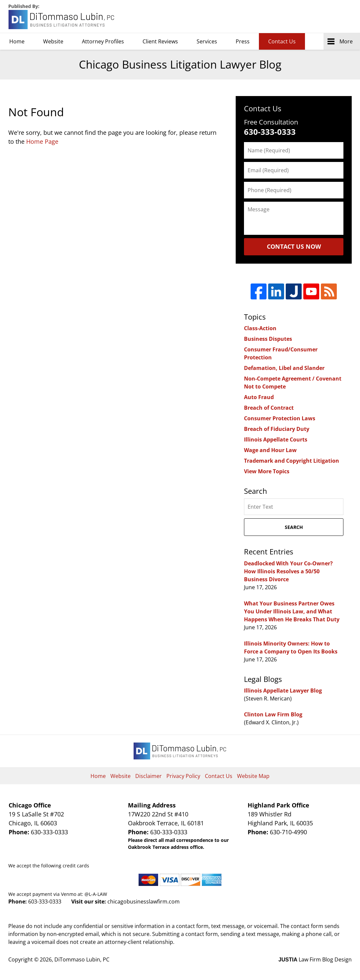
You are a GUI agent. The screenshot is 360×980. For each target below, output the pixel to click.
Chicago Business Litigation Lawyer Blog (62, 17)
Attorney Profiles (103, 41)
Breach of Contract (269, 408)
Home (17, 41)
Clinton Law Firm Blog (273, 714)
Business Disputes (268, 339)
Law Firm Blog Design (315, 959)
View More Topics (267, 471)
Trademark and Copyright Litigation (292, 461)
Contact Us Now (294, 246)
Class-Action (260, 328)
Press (243, 41)
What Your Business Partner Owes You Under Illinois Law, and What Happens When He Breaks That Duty (292, 611)
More (346, 41)
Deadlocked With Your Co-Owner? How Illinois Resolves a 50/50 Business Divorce (288, 571)
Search (294, 527)
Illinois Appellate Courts (276, 439)
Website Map (253, 776)
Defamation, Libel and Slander (284, 368)
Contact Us (282, 41)
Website (53, 41)
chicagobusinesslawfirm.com (144, 902)
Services (207, 41)
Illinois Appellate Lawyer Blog (283, 691)
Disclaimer (149, 776)
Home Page (42, 141)
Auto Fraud (259, 397)
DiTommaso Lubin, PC (322, 17)
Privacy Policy (183, 776)
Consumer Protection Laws (280, 418)
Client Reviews (160, 41)
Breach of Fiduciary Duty (277, 429)
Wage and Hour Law (270, 450)
